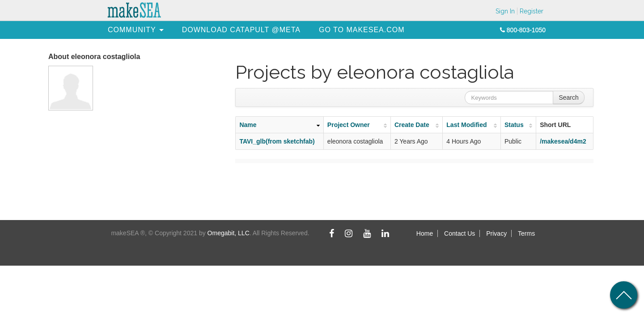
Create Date (412, 125)
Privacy (496, 233)
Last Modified (466, 125)
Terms (526, 233)
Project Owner (349, 125)
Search (568, 97)
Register (532, 11)
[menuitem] (132, 30)
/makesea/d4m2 (563, 141)
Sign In (505, 11)
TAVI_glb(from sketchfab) (277, 141)
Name (248, 125)
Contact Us (460, 233)
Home (425, 233)
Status (514, 125)
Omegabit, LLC (229, 233)
